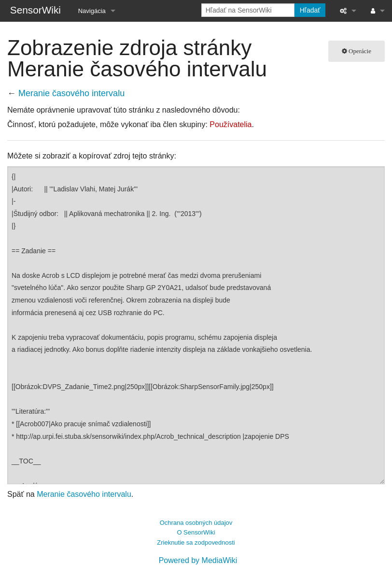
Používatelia (231, 124)
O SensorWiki (196, 532)
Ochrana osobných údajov (196, 523)
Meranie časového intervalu (71, 93)
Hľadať (310, 10)
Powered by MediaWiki (198, 560)
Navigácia (92, 11)
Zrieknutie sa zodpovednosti (196, 542)
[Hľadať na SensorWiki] (248, 10)
